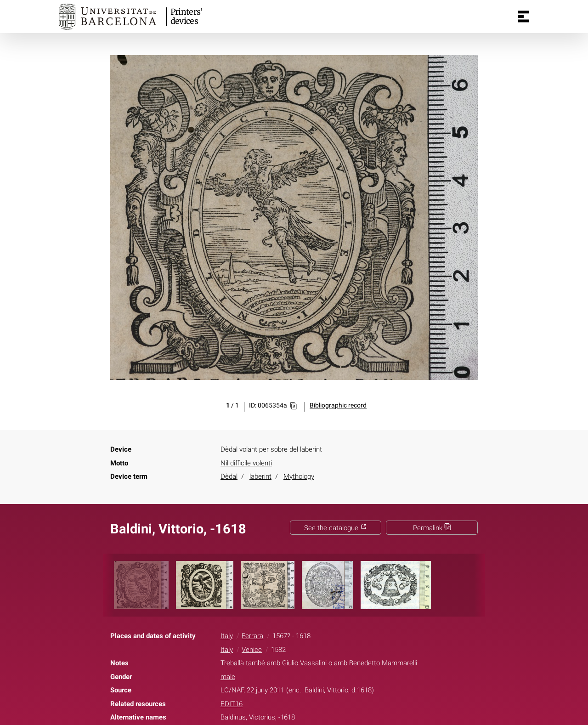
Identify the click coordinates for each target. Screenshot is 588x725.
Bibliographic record (338, 405)
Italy (227, 636)
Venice (252, 650)
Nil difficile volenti (246, 463)
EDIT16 (232, 704)
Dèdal (229, 476)
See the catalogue (336, 528)
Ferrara (252, 636)
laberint (260, 476)
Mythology (299, 476)
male (228, 677)
